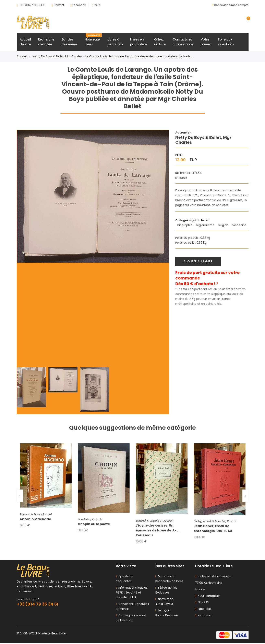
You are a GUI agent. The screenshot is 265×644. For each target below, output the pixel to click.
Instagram (204, 616)
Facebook (79, 5)
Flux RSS (202, 603)
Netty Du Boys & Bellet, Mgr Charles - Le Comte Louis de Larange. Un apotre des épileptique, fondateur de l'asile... (112, 57)
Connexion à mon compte (231, 5)
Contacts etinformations (183, 42)
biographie (185, 225)
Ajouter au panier (198, 261)
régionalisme (206, 225)
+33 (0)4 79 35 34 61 (32, 5)
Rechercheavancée (46, 42)
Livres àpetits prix (115, 42)
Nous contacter (207, 597)
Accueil (23, 57)
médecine (240, 225)
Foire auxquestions (226, 42)
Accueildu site (25, 42)
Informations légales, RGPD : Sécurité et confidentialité (132, 593)
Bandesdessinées (69, 42)
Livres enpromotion (139, 42)
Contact (59, 5)
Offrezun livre (160, 42)
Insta (97, 5)
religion (224, 225)
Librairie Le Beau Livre (51, 634)
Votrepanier (206, 42)
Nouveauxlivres (93, 40)
